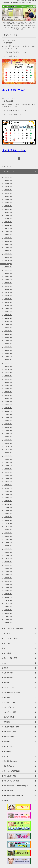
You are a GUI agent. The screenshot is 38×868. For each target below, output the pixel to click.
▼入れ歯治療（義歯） (10, 732)
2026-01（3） (8, 183)
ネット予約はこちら (14, 90)
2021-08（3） (8, 341)
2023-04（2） (8, 280)
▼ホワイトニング (8, 688)
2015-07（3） (8, 575)
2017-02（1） (8, 514)
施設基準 (5, 800)
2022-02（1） (8, 321)
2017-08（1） (8, 495)
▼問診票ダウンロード (10, 766)
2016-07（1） (8, 536)
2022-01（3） (8, 325)
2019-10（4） (8, 411)
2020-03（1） (8, 395)
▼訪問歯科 (6, 742)
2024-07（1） (8, 238)
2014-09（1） (8, 607)
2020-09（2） (8, 376)
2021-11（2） (8, 331)
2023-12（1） (8, 257)
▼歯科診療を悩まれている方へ (13, 796)
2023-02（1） (8, 286)
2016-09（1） (8, 530)
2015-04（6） (8, 584)
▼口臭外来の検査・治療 (10, 727)
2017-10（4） (8, 488)
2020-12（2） (8, 366)
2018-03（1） (8, 472)
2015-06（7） (8, 578)
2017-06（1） (8, 501)
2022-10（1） (8, 299)
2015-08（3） (8, 571)
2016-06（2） (8, 539)
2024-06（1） (8, 241)
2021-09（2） (8, 337)
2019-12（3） (8, 405)
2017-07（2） (8, 498)
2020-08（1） (8, 379)
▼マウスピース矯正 (9, 702)
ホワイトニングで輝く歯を (11, 771)
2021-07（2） (8, 344)
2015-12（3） (8, 559)
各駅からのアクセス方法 (10, 781)
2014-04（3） (8, 623)
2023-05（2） (8, 276)
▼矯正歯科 (6, 697)
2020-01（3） (8, 402)
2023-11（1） (8, 260)
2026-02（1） (8, 180)
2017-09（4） (8, 491)
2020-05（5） (8, 389)
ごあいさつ (6, 634)
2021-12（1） (8, 328)
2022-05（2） (8, 312)
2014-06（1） (8, 616)
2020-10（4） (8, 373)
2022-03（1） (8, 318)
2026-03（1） (8, 177)
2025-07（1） (8, 200)
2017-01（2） (8, 517)
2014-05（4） (8, 620)
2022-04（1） (8, 315)
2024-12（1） (8, 222)
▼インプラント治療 (9, 712)
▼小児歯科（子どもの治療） (12, 692)
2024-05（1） (8, 244)
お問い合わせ (7, 751)
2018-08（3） (8, 456)
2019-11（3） (8, 408)
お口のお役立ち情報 (9, 776)
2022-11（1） (8, 296)
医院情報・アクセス (9, 746)
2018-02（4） (8, 475)
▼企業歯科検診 (7, 791)
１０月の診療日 (8, 101)
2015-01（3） (8, 594)
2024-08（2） (8, 235)
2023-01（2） (8, 289)
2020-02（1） (8, 398)
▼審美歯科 (6, 683)
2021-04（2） (8, 353)
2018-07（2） (8, 459)
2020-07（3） (8, 382)
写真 (4, 648)
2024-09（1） (8, 232)
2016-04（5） (8, 546)
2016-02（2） (8, 552)
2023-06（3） (8, 273)
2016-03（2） (8, 549)
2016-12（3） (8, 520)
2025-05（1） (8, 206)
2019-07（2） (8, 421)
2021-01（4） (8, 363)
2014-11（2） (8, 600)
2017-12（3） (8, 482)
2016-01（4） (8, 555)
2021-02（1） (8, 360)
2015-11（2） (8, 562)
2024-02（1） (8, 251)
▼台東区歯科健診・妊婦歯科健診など (15, 786)
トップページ (7, 166)
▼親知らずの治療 (8, 737)
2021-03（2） (8, 357)
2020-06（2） (8, 385)
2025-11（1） (8, 187)
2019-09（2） (8, 414)
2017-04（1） (8, 507)
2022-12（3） (8, 293)
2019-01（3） (8, 440)
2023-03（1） (8, 283)
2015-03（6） (8, 588)
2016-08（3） (8, 533)
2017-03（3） (8, 511)
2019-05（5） (8, 427)
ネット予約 (6, 643)
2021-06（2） (8, 347)
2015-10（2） (8, 565)
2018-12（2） (8, 443)
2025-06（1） (8, 203)
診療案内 (5, 668)
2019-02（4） (8, 437)
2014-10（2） (8, 604)
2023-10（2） (8, 264)
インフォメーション (9, 171)
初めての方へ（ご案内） (10, 638)
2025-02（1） (8, 216)
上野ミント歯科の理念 (10, 658)
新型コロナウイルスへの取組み (13, 629)
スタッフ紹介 (7, 653)
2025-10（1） (8, 190)
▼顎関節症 (6, 722)
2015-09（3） (8, 568)
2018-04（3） (8, 469)
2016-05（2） (8, 543)
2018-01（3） (8, 478)
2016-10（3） (8, 527)
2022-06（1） (8, 309)
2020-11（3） (8, 369)
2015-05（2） (8, 581)
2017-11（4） (8, 485)
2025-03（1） (8, 212)
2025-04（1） (8, 209)
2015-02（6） (8, 591)
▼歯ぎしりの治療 (8, 717)
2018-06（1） (8, 462)
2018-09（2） (8, 453)
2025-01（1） (8, 219)
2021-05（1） (8, 350)
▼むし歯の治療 (7, 673)
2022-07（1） (8, 305)
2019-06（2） (8, 424)
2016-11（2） (8, 523)
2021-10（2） (8, 334)
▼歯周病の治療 (7, 678)
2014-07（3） (8, 613)
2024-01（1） (8, 254)
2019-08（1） (8, 418)
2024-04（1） (8, 248)
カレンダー (6, 756)
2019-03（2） (8, 434)
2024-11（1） (8, 225)
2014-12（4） (8, 597)
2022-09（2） (8, 302)
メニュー (5, 663)
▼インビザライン (8, 707)
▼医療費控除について (10, 761)
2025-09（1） (8, 193)
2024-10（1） (8, 228)
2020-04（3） (8, 392)
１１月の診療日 (8, 43)
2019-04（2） (8, 430)
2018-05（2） (8, 466)
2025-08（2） (8, 196)
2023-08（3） (8, 267)
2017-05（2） (8, 504)
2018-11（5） (8, 446)
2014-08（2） (8, 610)
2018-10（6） (8, 450)
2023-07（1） (8, 270)
